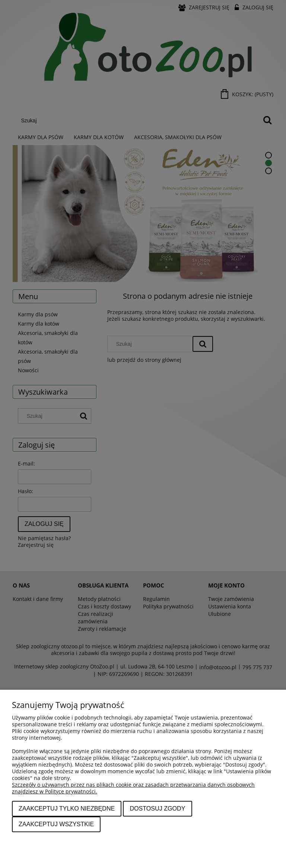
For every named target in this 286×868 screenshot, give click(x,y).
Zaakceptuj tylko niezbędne (67, 808)
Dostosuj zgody (157, 808)
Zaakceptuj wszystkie (56, 824)
